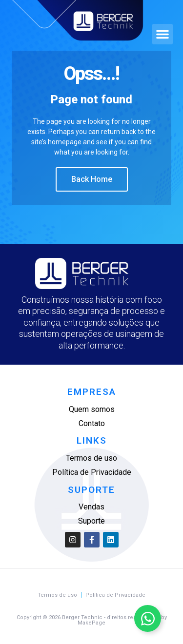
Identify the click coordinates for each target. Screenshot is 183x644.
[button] (163, 34)
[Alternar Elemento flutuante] (148, 618)
